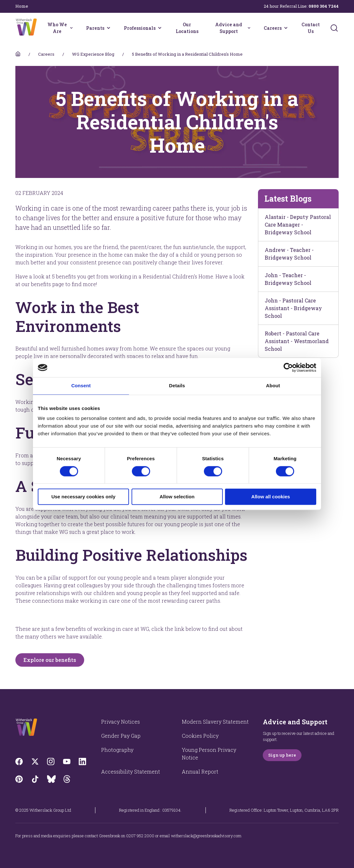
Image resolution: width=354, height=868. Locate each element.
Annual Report (200, 772)
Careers (273, 28)
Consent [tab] (81, 386)
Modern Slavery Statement (215, 722)
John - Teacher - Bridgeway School (288, 279)
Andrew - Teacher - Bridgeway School (289, 254)
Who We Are (57, 28)
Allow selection (177, 497)
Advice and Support (229, 28)
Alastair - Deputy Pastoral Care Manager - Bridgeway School (298, 225)
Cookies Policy (200, 736)
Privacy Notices (121, 722)
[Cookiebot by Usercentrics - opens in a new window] (288, 367)
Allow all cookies (271, 497)
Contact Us (311, 28)
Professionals (140, 28)
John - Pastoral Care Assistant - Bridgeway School (293, 308)
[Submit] (334, 28)
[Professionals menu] (160, 28)
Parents (95, 28)
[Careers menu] (286, 28)
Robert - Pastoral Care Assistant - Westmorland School (297, 341)
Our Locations (187, 28)
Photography (117, 750)
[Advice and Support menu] (249, 28)
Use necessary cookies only (83, 497)
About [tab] (273, 386)
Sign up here (282, 755)
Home (22, 6)
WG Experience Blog (93, 54)
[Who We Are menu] (71, 28)
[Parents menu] (109, 28)
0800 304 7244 (324, 6)
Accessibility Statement (131, 772)
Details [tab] (177, 386)
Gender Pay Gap (121, 736)
